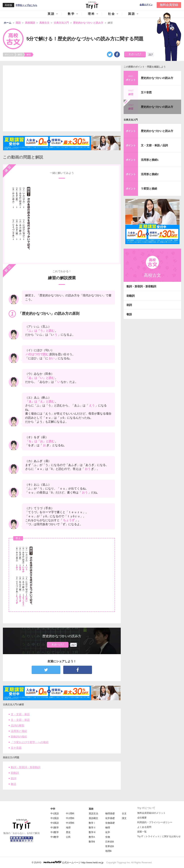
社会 (112, 14)
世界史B (110, 846)
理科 (91, 14)
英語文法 (93, 814)
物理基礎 (110, 814)
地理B (108, 851)
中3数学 (55, 837)
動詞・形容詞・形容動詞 (26, 767)
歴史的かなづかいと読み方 (157, 131)
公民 (68, 837)
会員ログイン (146, 5)
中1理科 (70, 814)
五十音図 (16, 748)
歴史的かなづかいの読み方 (157, 78)
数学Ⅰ (92, 823)
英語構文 (93, 818)
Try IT (92, 5)
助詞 (13, 778)
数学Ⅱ (92, 828)
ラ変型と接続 (149, 189)
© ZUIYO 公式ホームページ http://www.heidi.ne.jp (68, 862)
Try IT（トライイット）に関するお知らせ (159, 836)
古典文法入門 (131, 120)
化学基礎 (110, 818)
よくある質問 (144, 827)
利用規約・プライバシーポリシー (155, 822)
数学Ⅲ (92, 832)
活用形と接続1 (150, 160)
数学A (92, 837)
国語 (132, 14)
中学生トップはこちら (26, 5)
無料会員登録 (169, 5)
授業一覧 (142, 832)
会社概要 (142, 818)
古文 (124, 814)
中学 (53, 809)
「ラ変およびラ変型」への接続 (30, 742)
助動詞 (15, 773)
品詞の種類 (18, 725)
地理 (68, 828)
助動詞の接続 (19, 737)
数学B (92, 842)
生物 (108, 837)
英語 (51, 14)
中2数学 (55, 832)
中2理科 (70, 818)
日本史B (110, 842)
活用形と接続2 (150, 174)
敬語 (13, 784)
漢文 (124, 818)
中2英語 (55, 818)
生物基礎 (110, 823)
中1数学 (55, 828)
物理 (108, 828)
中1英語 (55, 814)
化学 (108, 832)
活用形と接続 (19, 731)
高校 (91, 809)
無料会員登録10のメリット (151, 813)
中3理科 (70, 823)
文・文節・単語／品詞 (154, 145)
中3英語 (55, 823)
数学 (71, 14)
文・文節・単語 (20, 714)
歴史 (68, 832)
